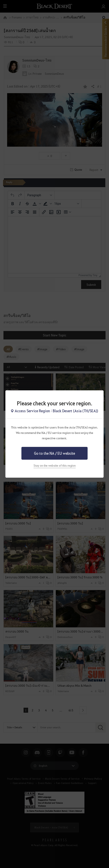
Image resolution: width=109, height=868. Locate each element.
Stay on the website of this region (55, 465)
